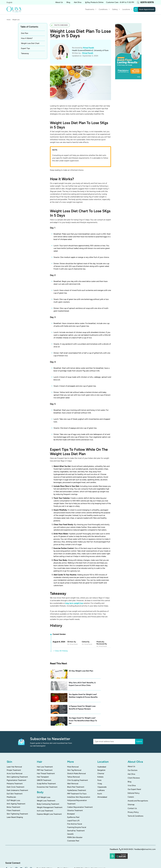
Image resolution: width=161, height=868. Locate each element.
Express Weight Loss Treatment (49, 796)
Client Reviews (134, 760)
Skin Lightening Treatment (17, 759)
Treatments (90, 9)
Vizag (100, 765)
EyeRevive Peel (73, 799)
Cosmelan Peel (73, 822)
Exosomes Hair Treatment (47, 769)
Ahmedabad (102, 779)
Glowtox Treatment (75, 792)
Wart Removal (73, 765)
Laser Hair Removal (14, 748)
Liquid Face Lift (73, 802)
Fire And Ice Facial (75, 806)
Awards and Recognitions (138, 782)
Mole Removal (73, 748)
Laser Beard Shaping (15, 799)
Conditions (103, 9)
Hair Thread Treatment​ (46, 755)
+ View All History (61, 651)
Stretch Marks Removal (76, 755)
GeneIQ (70, 816)
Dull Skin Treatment (15, 775)
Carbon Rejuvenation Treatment (80, 789)
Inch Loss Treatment (45, 792)
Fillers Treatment (13, 792)
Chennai (101, 755)
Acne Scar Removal (15, 755)
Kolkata (100, 759)
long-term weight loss (74, 603)
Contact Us (132, 790)
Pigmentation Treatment (16, 762)
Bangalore (101, 752)
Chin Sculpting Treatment (78, 762)
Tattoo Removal (73, 759)
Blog (68, 2)
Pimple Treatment (14, 752)
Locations (126, 9)
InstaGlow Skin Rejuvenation (79, 779)
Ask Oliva (78, 2)
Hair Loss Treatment (45, 748)
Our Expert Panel (134, 771)
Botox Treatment (13, 789)
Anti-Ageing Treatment (16, 785)
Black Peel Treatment (76, 769)
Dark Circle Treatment (15, 769)
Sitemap (131, 786)
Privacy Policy (133, 794)
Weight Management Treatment (50, 789)
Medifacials (11, 779)
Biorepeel (71, 796)
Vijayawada (102, 769)
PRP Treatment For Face (77, 775)
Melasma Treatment (15, 765)
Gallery (115, 9)
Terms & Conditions (135, 798)
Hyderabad (102, 748)
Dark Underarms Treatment (17, 772)
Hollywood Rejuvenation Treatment (77, 784)
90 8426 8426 (127, 831)
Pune (99, 762)
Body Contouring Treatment (48, 786)
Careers (131, 779)
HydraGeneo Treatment (77, 772)
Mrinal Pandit (88, 48)
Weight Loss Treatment (46, 782)
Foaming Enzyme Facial (77, 809)
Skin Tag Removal (74, 752)
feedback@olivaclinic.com (145, 831)
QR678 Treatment (44, 762)
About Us (131, 748)
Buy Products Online (95, 2)
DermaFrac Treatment (76, 812)
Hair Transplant (43, 759)
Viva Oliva (132, 767)
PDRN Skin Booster (75, 819)
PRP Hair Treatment (45, 752)
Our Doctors (132, 752)
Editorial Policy (134, 775)
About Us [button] (59, 2)
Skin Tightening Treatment (17, 796)
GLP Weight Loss (13, 782)
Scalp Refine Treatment (46, 765)
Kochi (100, 775)
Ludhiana (101, 772)
